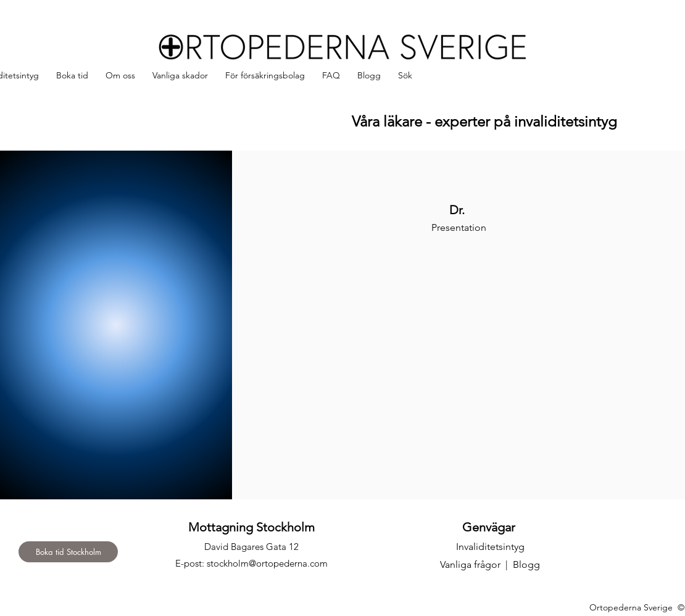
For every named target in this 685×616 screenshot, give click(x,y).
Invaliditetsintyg (490, 547)
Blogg (526, 564)
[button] (120, 76)
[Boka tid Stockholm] (68, 552)
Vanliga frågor (470, 564)
